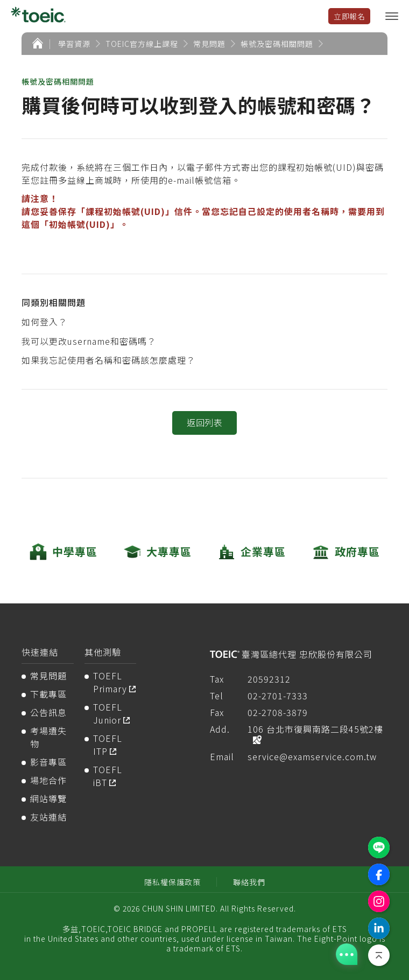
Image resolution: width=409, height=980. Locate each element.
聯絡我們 (249, 882)
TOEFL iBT (108, 776)
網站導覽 (48, 798)
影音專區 (48, 762)
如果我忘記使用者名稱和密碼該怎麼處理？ (108, 360)
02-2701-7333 (278, 696)
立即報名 (349, 16)
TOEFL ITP (108, 745)
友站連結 (48, 817)
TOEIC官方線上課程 (142, 44)
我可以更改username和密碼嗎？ (89, 341)
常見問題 (209, 44)
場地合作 (48, 780)
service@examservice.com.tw (312, 756)
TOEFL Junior (108, 713)
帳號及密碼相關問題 (277, 44)
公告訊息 (48, 712)
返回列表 (204, 422)
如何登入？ (44, 322)
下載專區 (48, 694)
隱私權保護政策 (172, 882)
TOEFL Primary (110, 682)
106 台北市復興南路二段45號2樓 (315, 729)
